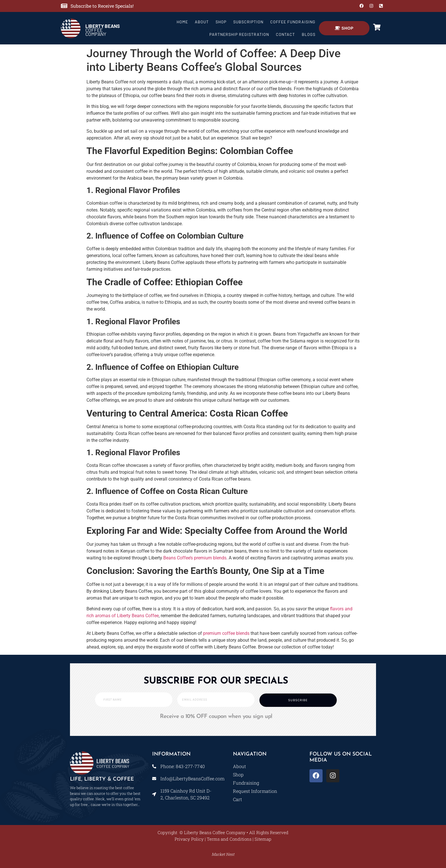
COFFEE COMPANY (103, 30)
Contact (285, 34)
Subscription (248, 22)
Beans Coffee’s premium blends (195, 558)
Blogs (309, 34)
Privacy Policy (189, 839)
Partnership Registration (239, 34)
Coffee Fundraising (293, 22)
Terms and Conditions (229, 839)
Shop (221, 22)
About (202, 22)
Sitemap (263, 839)
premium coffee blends (226, 633)
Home (182, 22)
